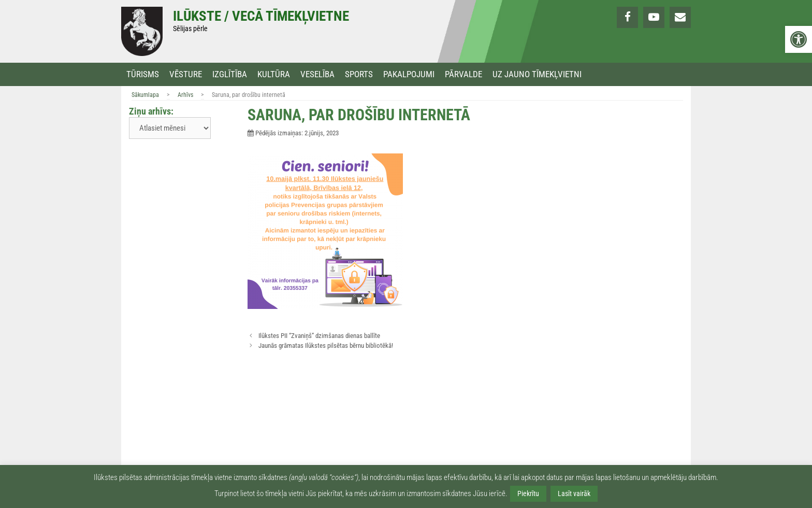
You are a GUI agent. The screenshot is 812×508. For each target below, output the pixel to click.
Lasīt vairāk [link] (574, 493)
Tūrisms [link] (143, 74)
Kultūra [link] (274, 74)
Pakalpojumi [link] (409, 74)
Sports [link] (359, 74)
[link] (799, 39)
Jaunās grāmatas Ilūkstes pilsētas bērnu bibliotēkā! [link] (326, 345)
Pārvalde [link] (463, 74)
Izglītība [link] (230, 74)
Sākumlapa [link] (145, 95)
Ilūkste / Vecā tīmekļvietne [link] (261, 16)
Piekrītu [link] (528, 493)
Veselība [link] (317, 74)
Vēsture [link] (186, 74)
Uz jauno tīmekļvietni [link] (537, 74)
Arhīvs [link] (185, 95)
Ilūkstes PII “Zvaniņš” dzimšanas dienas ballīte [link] (319, 336)
